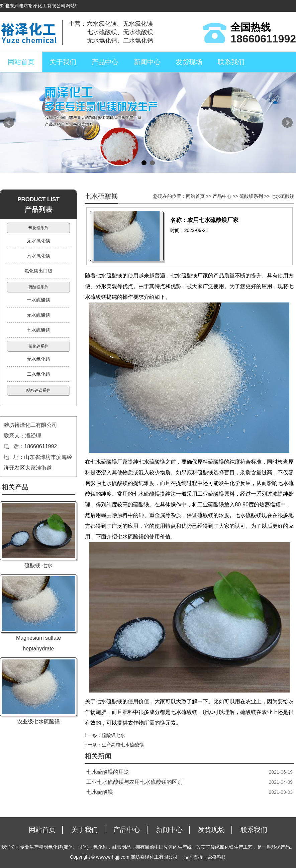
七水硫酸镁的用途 (108, 772)
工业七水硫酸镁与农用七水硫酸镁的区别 (134, 782)
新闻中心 (147, 62)
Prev (9, 123)
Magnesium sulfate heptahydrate (38, 643)
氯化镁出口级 (38, 271)
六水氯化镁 (38, 256)
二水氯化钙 (38, 374)
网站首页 (21, 62)
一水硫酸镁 (38, 300)
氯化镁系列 (38, 228)
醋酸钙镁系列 (38, 390)
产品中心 (105, 62)
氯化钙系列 (38, 346)
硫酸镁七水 (113, 735)
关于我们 (63, 62)
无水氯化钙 (38, 359)
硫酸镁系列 (251, 196)
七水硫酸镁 (283, 196)
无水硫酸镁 (38, 315)
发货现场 (189, 62)
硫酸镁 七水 (38, 565)
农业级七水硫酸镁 (38, 721)
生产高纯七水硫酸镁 (123, 745)
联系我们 (231, 62)
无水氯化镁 (38, 241)
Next (287, 123)
